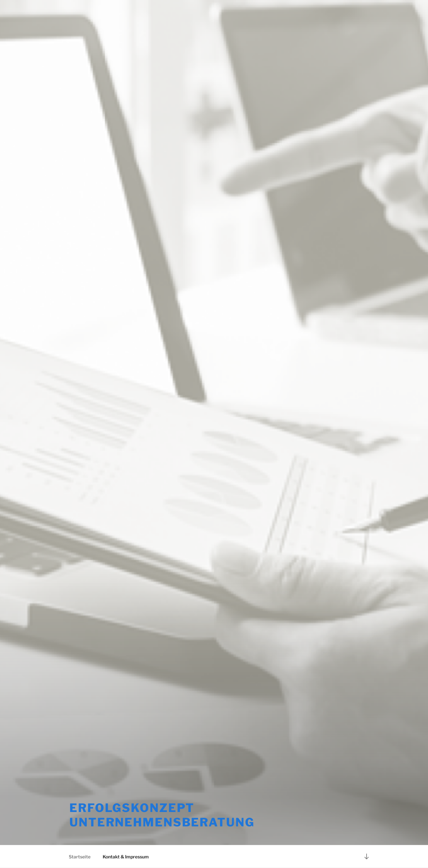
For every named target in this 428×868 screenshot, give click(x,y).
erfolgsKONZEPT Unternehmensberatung (162, 815)
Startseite (80, 857)
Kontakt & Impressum (126, 857)
